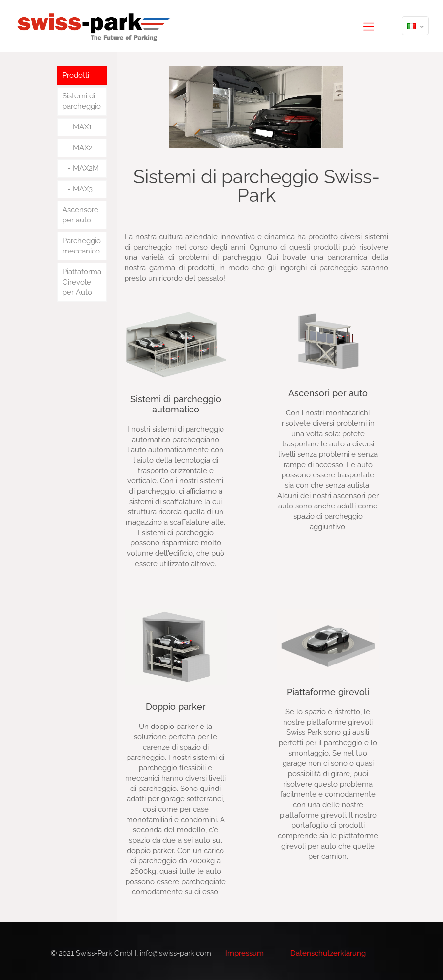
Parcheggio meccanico (82, 246)
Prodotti (76, 75)
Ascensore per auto (80, 215)
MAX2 (83, 148)
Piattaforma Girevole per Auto (82, 282)
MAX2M (86, 168)
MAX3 (83, 189)
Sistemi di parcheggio (82, 101)
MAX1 (82, 127)
